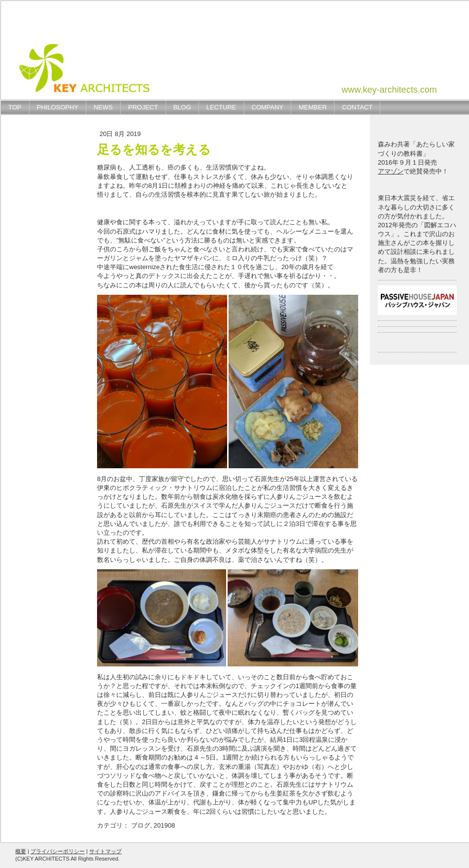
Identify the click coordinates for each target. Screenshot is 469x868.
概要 (21, 851)
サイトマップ (105, 851)
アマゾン (391, 171)
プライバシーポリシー (58, 851)
